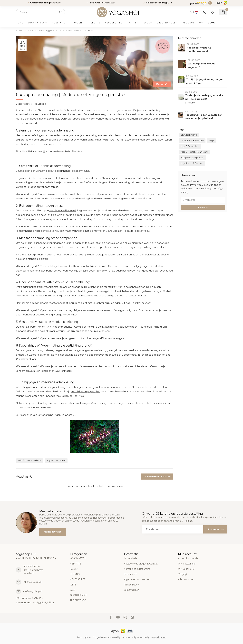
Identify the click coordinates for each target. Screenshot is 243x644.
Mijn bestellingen (187, 564)
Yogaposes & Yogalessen (192, 158)
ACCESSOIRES (114, 23)
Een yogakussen (67, 140)
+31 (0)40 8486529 (33, 582)
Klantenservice (53, 532)
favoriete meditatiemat (63, 211)
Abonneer (203, 207)
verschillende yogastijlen (86, 392)
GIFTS (133, 23)
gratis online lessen (57, 403)
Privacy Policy (131, 585)
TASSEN (77, 23)
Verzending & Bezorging (137, 569)
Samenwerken (131, 590)
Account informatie (188, 558)
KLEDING (95, 23)
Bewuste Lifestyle (189, 135)
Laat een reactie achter (157, 476)
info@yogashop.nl (32, 591)
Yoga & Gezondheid (56, 460)
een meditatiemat (91, 140)
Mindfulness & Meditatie (30, 460)
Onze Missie (131, 558)
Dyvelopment (160, 637)
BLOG (211, 23)
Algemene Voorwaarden (137, 579)
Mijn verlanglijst (186, 569)
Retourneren (131, 574)
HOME (20, 23)
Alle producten (186, 579)
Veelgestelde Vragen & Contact (141, 564)
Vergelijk (183, 574)
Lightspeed (126, 637)
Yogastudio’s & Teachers (192, 163)
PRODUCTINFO (192, 23)
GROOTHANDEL (166, 23)
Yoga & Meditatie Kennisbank (194, 152)
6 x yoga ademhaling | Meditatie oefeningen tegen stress (55, 30)
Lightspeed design (142, 637)
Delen (162, 84)
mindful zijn (160, 327)
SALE (147, 23)
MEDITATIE (59, 23)
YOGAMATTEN (37, 23)
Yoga (211, 141)
